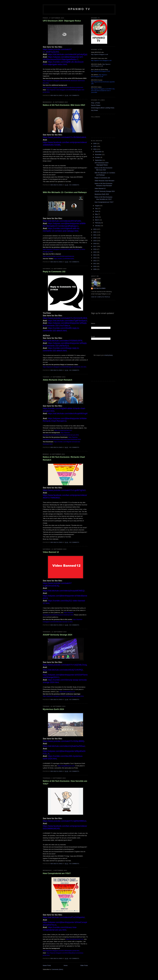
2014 (95, 255)
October (98, 157)
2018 (95, 244)
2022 (95, 232)
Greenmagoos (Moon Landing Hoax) (103, 108)
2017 (95, 246)
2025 (95, 146)
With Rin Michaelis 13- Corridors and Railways (65, 192)
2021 (95, 235)
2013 (95, 258)
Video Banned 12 (51, 552)
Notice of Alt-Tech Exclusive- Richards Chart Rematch (64, 458)
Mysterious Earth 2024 (53, 709)
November (99, 154)
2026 (95, 143)
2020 (95, 238)
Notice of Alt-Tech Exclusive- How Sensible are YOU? (65, 782)
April (97, 217)
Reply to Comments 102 (54, 272)
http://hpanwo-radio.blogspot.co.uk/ (101, 65)
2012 (95, 261)
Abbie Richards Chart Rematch (57, 380)
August (97, 206)
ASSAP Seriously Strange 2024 (57, 635)
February (98, 223)
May (97, 214)
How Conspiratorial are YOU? (57, 873)
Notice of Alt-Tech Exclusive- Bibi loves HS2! (64, 105)
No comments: (75, 95)
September (99, 160)
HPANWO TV (79, 9)
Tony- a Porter (96, 103)
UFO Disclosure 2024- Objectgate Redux (62, 21)
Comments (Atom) (57, 969)
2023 (95, 229)
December (99, 152)
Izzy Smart (94, 110)
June (97, 211)
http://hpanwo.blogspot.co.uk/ (100, 54)
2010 (95, 266)
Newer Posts (47, 965)
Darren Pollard (96, 105)
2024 (95, 149)
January (98, 226)
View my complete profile (101, 297)
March (97, 220)
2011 (95, 264)
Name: (93, 323)
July (97, 208)
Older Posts (84, 965)
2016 (95, 249)
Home (66, 965)
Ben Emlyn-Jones (99, 288)
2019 (95, 241)
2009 (95, 269)
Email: (93, 337)
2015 (95, 252)
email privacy (109, 355)
